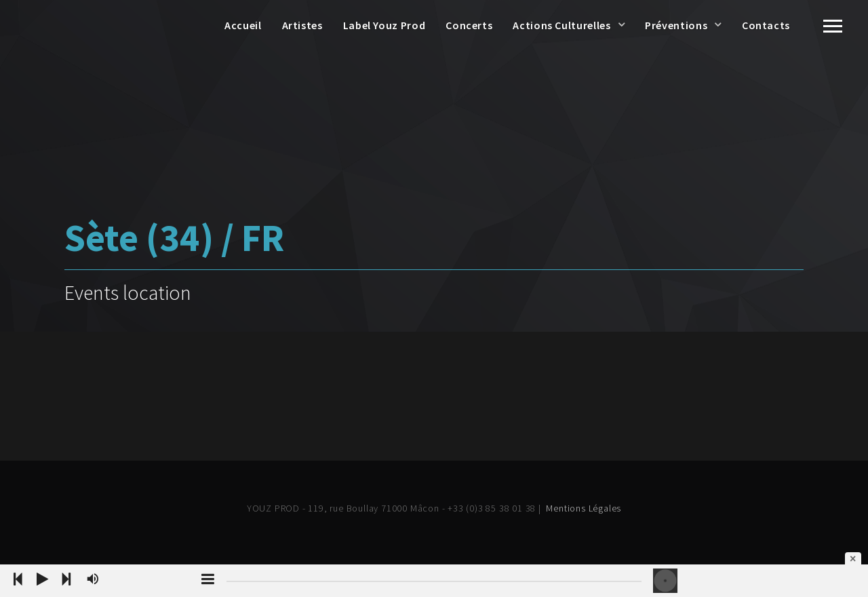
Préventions (676, 25)
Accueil (243, 25)
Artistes (302, 25)
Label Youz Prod (384, 25)
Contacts (766, 25)
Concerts (469, 25)
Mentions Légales (584, 508)
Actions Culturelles (561, 25)
